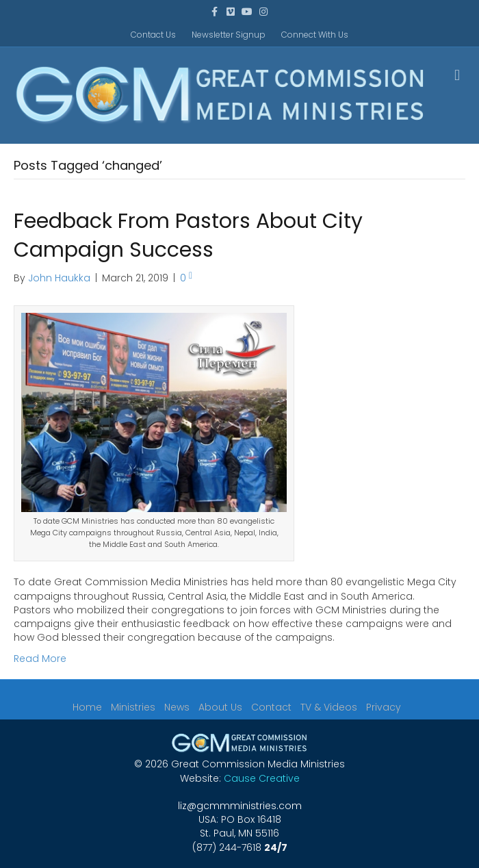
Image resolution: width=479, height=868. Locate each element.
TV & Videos (329, 707)
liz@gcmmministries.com (240, 806)
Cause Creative (262, 778)
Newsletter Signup (229, 35)
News (177, 707)
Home (87, 707)
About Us (220, 707)
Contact (271, 707)
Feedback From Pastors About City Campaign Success (188, 235)
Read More (40, 659)
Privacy (384, 707)
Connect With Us (315, 35)
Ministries (133, 707)
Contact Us (153, 35)
